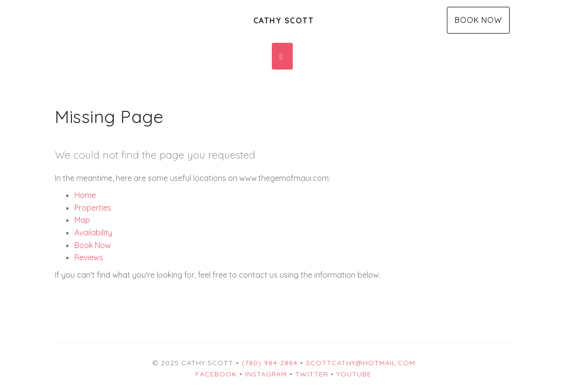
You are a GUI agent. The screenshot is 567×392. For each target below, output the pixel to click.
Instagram (266, 374)
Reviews (89, 257)
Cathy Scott (284, 20)
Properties (93, 208)
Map (82, 220)
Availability (93, 232)
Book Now (478, 20)
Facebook (216, 374)
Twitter (312, 374)
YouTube (354, 374)
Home (85, 195)
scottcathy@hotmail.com (361, 363)
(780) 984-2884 (270, 363)
